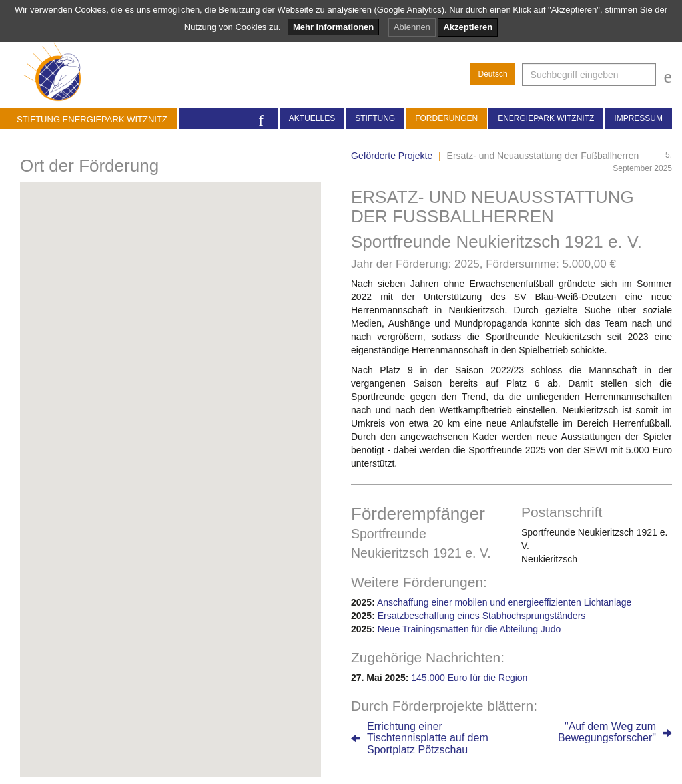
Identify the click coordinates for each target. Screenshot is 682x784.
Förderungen (446, 118)
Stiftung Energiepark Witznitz (92, 119)
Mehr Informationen (333, 27)
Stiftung (375, 118)
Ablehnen (412, 27)
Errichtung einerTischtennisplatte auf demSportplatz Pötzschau (428, 738)
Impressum (638, 118)
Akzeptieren (468, 27)
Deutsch (493, 74)
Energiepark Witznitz (546, 118)
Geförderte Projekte (392, 156)
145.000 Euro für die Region (469, 678)
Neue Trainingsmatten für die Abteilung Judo (470, 629)
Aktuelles (312, 118)
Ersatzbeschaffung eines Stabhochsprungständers (482, 616)
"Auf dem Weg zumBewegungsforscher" (607, 732)
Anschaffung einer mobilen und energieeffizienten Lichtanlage (504, 602)
